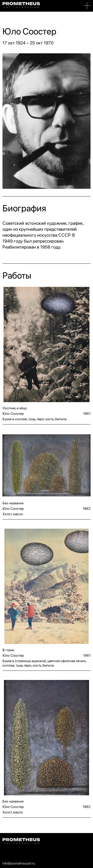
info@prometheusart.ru (19, 863)
